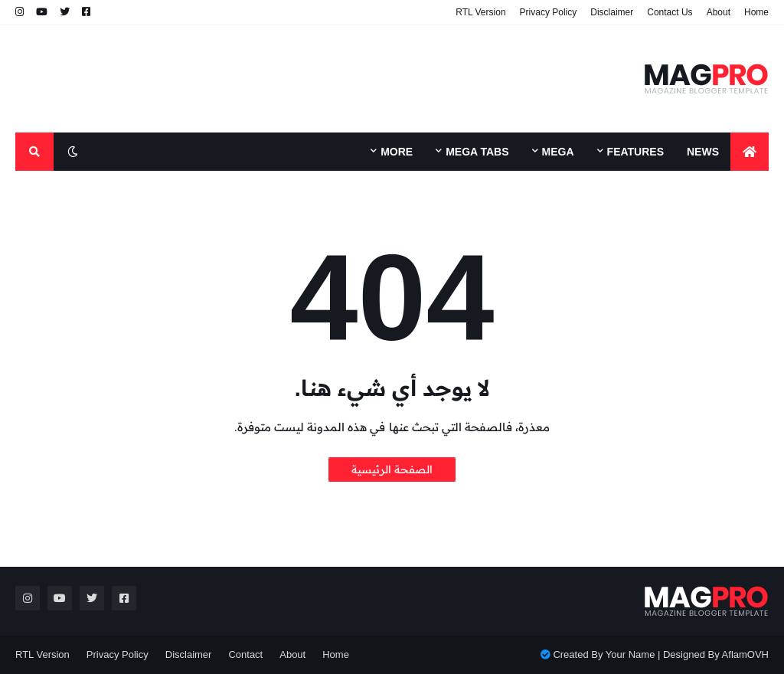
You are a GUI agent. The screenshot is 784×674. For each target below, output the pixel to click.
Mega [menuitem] (558, 152)
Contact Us (670, 12)
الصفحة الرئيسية (392, 470)
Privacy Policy (549, 12)
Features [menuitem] (635, 152)
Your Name (630, 654)
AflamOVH (745, 654)
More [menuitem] (397, 152)
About (719, 12)
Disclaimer (612, 12)
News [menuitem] (703, 152)
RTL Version (480, 12)
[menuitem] (750, 152)
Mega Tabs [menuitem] (477, 152)
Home (756, 12)
